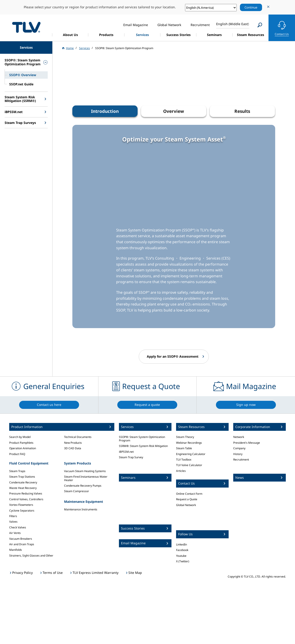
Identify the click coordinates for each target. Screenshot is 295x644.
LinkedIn (181, 544)
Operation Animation (23, 448)
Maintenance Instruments (81, 509)
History (238, 454)
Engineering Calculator (191, 454)
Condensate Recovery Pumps (83, 486)
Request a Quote (187, 499)
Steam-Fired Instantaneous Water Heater (86, 478)
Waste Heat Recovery (23, 488)
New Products (73, 443)
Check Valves (18, 527)
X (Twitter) (183, 561)
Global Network (186, 505)
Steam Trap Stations (22, 477)
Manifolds (16, 550)
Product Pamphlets (21, 443)
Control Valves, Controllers (26, 499)
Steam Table (184, 448)
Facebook (182, 550)
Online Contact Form (189, 494)
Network (239, 437)
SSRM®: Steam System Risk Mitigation (143, 446)
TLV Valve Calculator (189, 465)
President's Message (247, 443)
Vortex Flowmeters (21, 505)
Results (242, 111)
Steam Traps (17, 471)
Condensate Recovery (23, 482)
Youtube (181, 556)
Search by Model (20, 437)
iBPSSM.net (126, 452)
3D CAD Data (73, 448)
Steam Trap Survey (131, 457)
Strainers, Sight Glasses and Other (31, 556)
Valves (13, 522)
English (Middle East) (232, 24)
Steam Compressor (77, 491)
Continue (251, 7)
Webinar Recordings (189, 443)
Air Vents (15, 533)
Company (239, 448)
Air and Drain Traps (22, 544)
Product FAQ (17, 454)
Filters (13, 516)
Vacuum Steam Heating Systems (85, 471)
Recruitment (241, 460)
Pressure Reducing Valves (26, 493)
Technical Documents (78, 437)
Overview (174, 111)
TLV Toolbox (184, 460)
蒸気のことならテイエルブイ (26, 27)
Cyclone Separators (22, 511)
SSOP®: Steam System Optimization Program (142, 439)
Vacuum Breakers (21, 539)
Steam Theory (185, 437)
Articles (181, 471)
